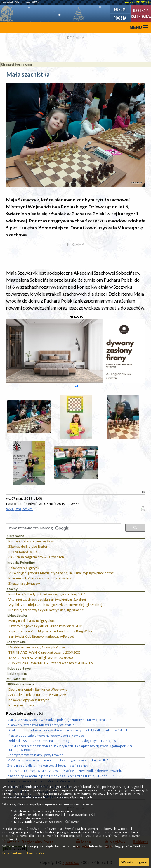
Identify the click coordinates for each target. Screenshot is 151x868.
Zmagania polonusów (24, 583)
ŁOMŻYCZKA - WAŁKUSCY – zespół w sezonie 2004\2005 (51, 663)
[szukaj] (63, 528)
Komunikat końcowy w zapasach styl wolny (40, 578)
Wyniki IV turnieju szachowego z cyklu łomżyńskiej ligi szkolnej (55, 605)
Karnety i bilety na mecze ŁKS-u (32, 541)
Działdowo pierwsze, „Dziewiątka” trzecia (39, 647)
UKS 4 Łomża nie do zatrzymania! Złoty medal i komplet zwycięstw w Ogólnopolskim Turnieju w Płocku (70, 748)
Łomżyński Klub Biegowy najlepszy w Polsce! (41, 636)
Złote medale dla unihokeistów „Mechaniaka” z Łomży (48, 765)
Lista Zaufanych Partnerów (23, 853)
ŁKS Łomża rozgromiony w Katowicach (36, 557)
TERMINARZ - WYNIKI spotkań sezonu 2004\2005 (44, 652)
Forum (120, 9)
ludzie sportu (17, 674)
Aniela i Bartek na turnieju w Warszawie (39, 695)
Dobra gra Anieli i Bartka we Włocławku (38, 689)
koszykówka (16, 642)
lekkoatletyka (17, 615)
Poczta (120, 18)
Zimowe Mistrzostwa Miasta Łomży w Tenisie (41, 725)
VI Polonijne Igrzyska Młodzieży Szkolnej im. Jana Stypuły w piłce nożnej (62, 573)
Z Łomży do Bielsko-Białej (28, 546)
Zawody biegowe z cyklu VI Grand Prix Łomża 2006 (45, 626)
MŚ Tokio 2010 (18, 679)
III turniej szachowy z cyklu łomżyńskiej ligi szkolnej (47, 610)
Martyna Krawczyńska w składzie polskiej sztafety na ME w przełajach (59, 720)
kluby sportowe (19, 668)
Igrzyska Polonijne (21, 562)
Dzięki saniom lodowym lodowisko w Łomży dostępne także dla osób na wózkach (68, 730)
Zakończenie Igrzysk (24, 568)
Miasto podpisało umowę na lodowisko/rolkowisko (46, 735)
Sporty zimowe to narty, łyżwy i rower (35, 755)
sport (29, 64)
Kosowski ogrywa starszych (29, 700)
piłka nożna (15, 536)
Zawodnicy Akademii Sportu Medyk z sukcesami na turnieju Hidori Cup (61, 776)
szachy (12, 589)
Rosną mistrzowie (22, 705)
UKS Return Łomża (20, 684)
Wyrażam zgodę (134, 862)
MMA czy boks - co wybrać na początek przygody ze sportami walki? (58, 760)
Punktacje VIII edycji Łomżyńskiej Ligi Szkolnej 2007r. (47, 594)
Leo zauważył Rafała (24, 552)
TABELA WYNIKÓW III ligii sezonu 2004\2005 (41, 658)
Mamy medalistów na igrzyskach (33, 621)
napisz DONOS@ (138, 2)
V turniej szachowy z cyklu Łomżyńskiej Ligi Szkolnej (47, 599)
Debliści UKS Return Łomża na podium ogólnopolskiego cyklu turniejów (62, 741)
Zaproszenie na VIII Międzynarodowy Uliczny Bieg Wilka (50, 631)
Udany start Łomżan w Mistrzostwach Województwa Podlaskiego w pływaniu (65, 771)
